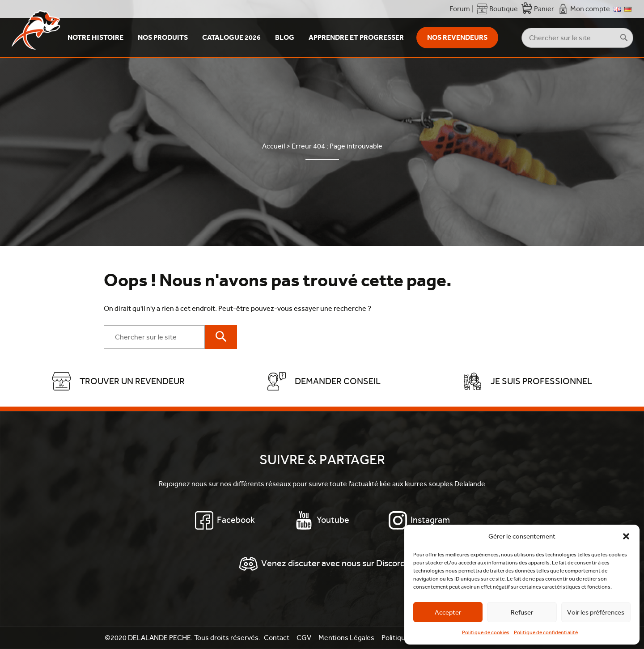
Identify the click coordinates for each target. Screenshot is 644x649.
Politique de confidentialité (546, 632)
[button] (626, 536)
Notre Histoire (95, 37)
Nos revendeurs (457, 37)
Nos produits (163, 37)
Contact (277, 638)
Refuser (522, 612)
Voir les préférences (596, 612)
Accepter (448, 612)
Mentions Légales (346, 638)
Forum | (461, 9)
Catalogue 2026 (231, 37)
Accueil (273, 146)
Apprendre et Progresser (356, 37)
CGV (304, 638)
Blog (285, 37)
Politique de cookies (486, 632)
